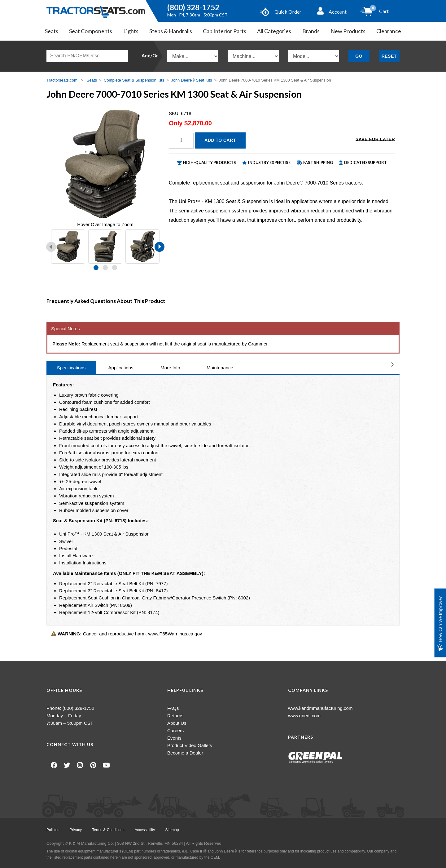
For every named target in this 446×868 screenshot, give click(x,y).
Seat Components (91, 31)
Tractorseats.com (62, 80)
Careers (175, 730)
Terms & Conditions (109, 830)
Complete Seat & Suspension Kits (134, 80)
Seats (52, 31)
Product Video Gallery (190, 745)
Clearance (389, 31)
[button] (96, 268)
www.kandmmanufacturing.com (320, 708)
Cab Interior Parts (225, 31)
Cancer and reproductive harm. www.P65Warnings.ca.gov (127, 634)
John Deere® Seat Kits (191, 80)
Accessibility (146, 830)
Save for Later (375, 140)
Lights (131, 31)
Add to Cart (220, 140)
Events (174, 738)
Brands (311, 31)
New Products (348, 31)
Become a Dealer (185, 753)
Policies (53, 830)
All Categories (274, 31)
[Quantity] (181, 141)
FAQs (173, 708)
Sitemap (173, 830)
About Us (177, 723)
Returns (175, 716)
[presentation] (51, 247)
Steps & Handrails (171, 31)
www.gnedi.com (304, 716)
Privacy (76, 830)
